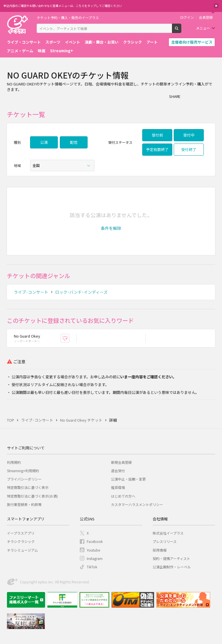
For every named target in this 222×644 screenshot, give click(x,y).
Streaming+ (62, 51)
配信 (74, 142)
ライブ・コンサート (24, 42)
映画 (42, 51)
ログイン (187, 17)
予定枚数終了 (157, 149)
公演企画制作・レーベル (172, 567)
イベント (73, 42)
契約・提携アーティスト (171, 558)
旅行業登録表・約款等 (24, 504)
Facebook (95, 541)
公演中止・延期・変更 (128, 479)
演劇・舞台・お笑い (102, 42)
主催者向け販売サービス (192, 42)
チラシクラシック (21, 541)
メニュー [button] (203, 28)
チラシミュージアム (22, 550)
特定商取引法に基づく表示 (28, 487)
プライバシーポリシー (24, 479)
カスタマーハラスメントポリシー (137, 504)
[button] (111, 228)
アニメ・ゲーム (20, 51)
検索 (181, 31)
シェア (188, 96)
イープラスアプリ (21, 533)
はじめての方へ (123, 496)
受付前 (157, 135)
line (211, 96)
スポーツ (53, 42)
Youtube (93, 550)
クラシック (133, 42)
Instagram (95, 558)
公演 (44, 142)
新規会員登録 (121, 462)
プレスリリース (165, 541)
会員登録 (206, 17)
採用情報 (160, 550)
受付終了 (189, 149)
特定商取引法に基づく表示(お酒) (32, 496)
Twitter (199, 96)
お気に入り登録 (69, 338)
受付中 (189, 135)
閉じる (216, 6)
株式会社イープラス (168, 533)
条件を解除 (111, 228)
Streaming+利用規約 (23, 471)
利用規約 (14, 462)
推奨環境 (118, 487)
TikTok (92, 567)
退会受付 (118, 471)
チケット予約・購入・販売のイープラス (68, 17)
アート (152, 42)
